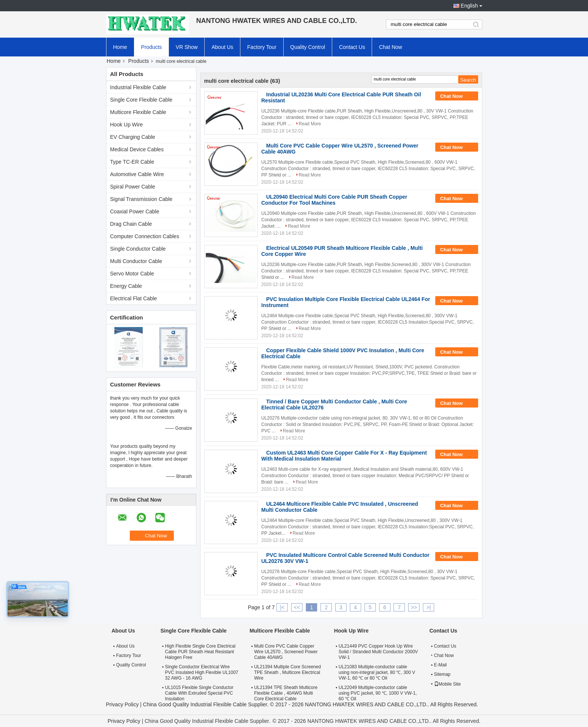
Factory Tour (262, 47)
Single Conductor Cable (138, 249)
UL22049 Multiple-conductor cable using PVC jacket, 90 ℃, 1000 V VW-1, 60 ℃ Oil (378, 693)
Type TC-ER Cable (132, 162)
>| (428, 607)
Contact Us (352, 47)
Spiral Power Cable (133, 187)
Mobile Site (447, 684)
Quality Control (308, 47)
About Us (222, 47)
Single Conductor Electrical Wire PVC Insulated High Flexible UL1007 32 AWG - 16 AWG (202, 672)
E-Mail (441, 665)
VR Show (187, 47)
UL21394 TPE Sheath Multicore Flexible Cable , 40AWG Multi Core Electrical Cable (286, 693)
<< (297, 607)
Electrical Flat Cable (134, 298)
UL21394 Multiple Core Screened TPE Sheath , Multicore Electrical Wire (287, 672)
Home (120, 47)
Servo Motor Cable (132, 274)
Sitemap (442, 674)
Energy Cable (126, 286)
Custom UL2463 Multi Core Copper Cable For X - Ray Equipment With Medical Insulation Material (344, 456)
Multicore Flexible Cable (138, 112)
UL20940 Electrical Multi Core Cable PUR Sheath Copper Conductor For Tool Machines (334, 200)
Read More (310, 124)
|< (282, 607)
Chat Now (390, 47)
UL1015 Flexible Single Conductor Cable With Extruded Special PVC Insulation (199, 693)
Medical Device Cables (137, 149)
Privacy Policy (122, 704)
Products (151, 47)
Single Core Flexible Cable (141, 100)
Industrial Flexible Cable (138, 87)
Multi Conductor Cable (136, 261)
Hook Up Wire (127, 125)
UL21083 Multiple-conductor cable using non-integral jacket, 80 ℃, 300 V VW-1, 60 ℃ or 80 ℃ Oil (377, 672)
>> (414, 607)
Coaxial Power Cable (135, 211)
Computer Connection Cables (145, 236)
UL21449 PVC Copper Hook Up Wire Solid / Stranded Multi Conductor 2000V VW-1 (378, 652)
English (469, 6)
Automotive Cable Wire (137, 174)
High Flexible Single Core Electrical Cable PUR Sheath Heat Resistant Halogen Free (200, 652)
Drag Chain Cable (131, 224)
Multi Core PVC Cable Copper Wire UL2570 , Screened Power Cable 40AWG (286, 652)
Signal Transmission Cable (141, 199)
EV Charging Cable (133, 137)
